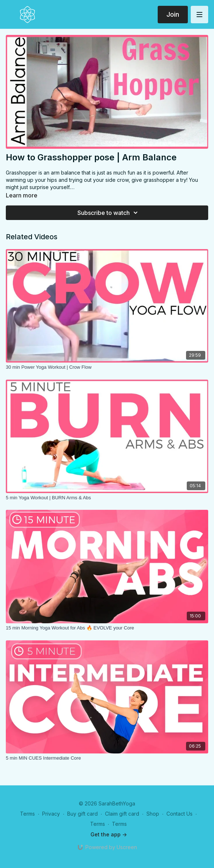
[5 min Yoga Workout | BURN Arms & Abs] (107, 498)
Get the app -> (109, 834)
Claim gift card (122, 814)
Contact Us (179, 814)
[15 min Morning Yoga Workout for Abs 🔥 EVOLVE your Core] (107, 628)
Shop (153, 814)
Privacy (51, 814)
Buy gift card (82, 814)
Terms (27, 814)
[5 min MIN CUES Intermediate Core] (107, 758)
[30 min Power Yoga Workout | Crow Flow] (107, 367)
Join (173, 14)
